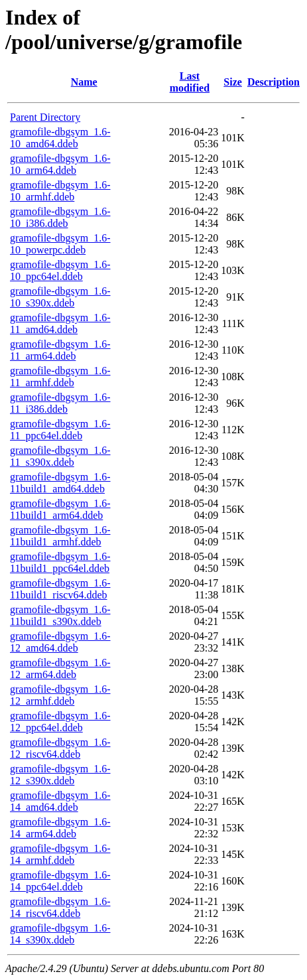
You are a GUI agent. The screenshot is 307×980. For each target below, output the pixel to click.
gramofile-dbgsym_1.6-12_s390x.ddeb (60, 775)
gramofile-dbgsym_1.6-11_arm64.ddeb (60, 350)
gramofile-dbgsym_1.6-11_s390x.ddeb (60, 456)
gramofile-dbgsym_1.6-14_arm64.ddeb (60, 828)
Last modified (190, 82)
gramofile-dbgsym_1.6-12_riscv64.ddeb (60, 748)
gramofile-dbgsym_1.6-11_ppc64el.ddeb (60, 430)
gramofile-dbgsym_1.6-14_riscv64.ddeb (60, 907)
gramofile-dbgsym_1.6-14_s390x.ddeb (60, 934)
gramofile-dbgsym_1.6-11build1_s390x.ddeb (60, 615)
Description (274, 82)
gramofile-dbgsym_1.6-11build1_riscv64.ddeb (60, 589)
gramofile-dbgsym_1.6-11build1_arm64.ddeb (60, 509)
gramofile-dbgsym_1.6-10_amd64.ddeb (60, 138)
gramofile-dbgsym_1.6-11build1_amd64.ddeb (60, 483)
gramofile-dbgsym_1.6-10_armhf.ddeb (60, 191)
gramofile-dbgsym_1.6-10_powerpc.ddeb (60, 244)
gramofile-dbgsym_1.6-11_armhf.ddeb (60, 377)
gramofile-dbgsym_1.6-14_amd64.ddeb (60, 801)
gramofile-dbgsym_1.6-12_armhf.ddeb (60, 695)
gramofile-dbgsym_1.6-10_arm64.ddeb (60, 164)
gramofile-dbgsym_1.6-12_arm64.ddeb (60, 668)
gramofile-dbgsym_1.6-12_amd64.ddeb (60, 642)
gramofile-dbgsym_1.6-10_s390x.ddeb (60, 297)
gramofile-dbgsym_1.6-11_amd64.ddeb (60, 323)
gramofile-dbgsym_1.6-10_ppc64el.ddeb (60, 270)
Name (84, 82)
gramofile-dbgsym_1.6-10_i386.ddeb (60, 217)
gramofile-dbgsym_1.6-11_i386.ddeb (60, 403)
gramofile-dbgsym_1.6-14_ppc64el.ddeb (60, 881)
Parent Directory (45, 117)
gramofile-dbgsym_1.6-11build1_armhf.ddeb (60, 536)
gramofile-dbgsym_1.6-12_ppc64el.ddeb (60, 722)
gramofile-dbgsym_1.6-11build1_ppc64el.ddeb (60, 562)
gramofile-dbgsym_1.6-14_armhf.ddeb (60, 854)
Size (233, 82)
